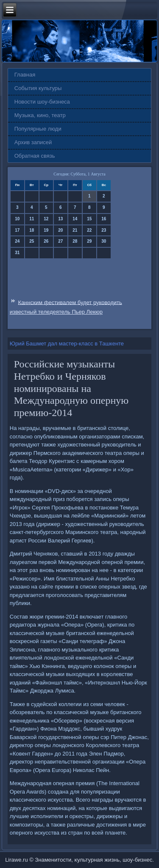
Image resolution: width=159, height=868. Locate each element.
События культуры (38, 88)
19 (46, 230)
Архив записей (33, 142)
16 (104, 219)
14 (75, 219)
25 (32, 241)
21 (75, 230)
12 (46, 219)
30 (104, 241)
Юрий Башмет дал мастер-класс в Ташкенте (67, 344)
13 (60, 219)
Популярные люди (38, 129)
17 (17, 230)
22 (89, 230)
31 (17, 253)
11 (32, 219)
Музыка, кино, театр (40, 115)
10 (17, 219)
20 (60, 230)
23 (104, 230)
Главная (25, 75)
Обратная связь (35, 156)
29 (89, 241)
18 (32, 230)
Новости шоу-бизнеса (42, 102)
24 (17, 241)
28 (75, 241)
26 (46, 241)
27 (60, 241)
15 (89, 219)
